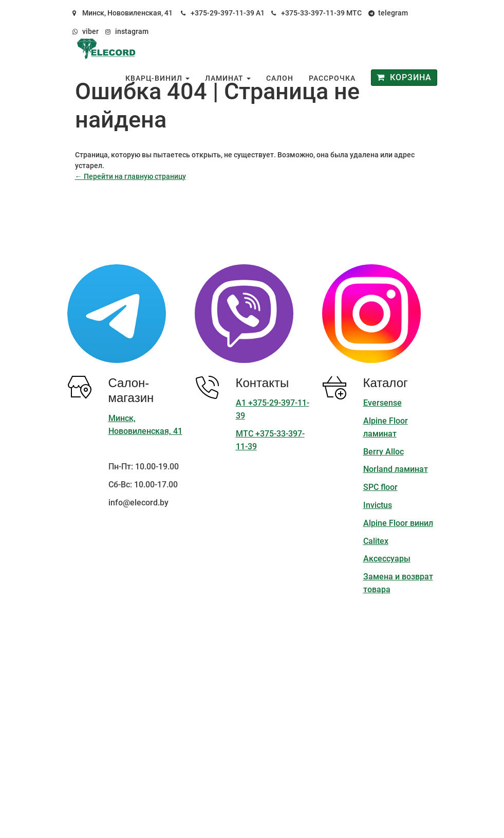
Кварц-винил (157, 78)
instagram (132, 31)
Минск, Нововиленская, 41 (127, 13)
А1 (260, 13)
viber (90, 31)
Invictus (378, 505)
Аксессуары (387, 559)
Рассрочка (332, 78)
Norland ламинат (396, 469)
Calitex (376, 541)
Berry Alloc (384, 452)
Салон (280, 78)
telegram (393, 13)
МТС (354, 13)
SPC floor (380, 487)
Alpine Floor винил (398, 523)
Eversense (382, 403)
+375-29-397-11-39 (222, 13)
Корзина (404, 77)
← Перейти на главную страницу (130, 176)
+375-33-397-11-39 (313, 13)
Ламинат (228, 78)
